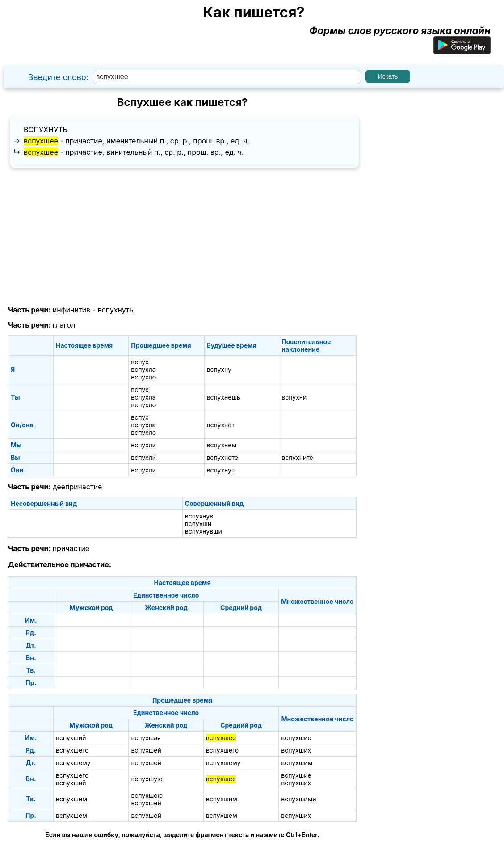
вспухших (296, 750)
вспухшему (73, 763)
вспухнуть (46, 130)
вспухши (198, 524)
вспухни (294, 397)
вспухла (143, 369)
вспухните (297, 457)
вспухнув (199, 516)
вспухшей (146, 750)
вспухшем (71, 815)
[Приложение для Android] (462, 51)
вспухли (143, 445)
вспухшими (298, 799)
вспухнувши (204, 531)
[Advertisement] (182, 237)
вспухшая (146, 738)
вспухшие (296, 738)
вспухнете (223, 457)
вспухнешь (224, 397)
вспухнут (221, 470)
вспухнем (222, 445)
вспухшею (147, 795)
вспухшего (72, 750)
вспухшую (147, 779)
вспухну (219, 369)
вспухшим (297, 763)
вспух (140, 362)
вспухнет (221, 425)
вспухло (143, 377)
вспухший (71, 738)
